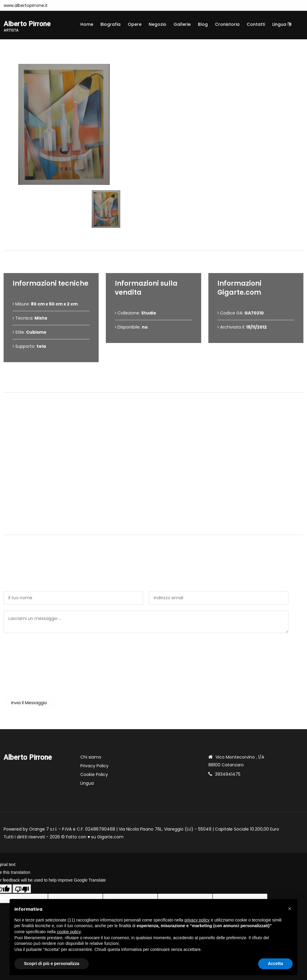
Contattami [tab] (153, 525)
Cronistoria (227, 24)
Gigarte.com (110, 837)
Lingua (282, 24)
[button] (290, 909)
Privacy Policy (94, 766)
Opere (135, 24)
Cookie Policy (94, 775)
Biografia (110, 24)
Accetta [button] (275, 963)
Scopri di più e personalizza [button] (52, 963)
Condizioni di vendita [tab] (154, 382)
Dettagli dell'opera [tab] (153, 241)
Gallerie (182, 24)
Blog (203, 24)
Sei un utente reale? (25, 644)
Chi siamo (91, 757)
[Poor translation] (22, 889)
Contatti (256, 24)
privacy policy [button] (197, 920)
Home (87, 24)
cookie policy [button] (69, 932)
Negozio (158, 24)
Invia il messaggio (29, 703)
